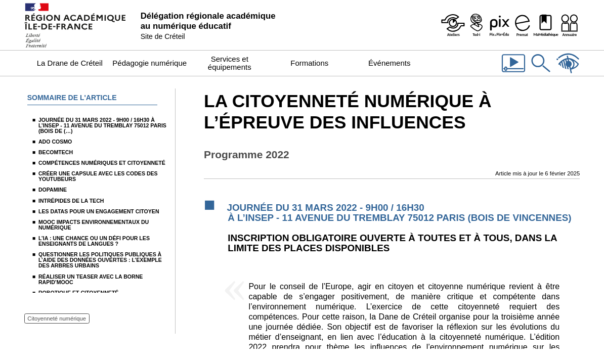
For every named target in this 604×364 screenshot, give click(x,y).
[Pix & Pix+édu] (499, 25)
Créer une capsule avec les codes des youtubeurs (98, 176)
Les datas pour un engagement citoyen (99, 211)
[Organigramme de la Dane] (569, 25)
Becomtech (56, 152)
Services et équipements (230, 63)
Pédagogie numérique (149, 63)
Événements (389, 63)
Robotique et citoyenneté (79, 293)
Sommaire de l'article (72, 98)
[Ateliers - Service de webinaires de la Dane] (453, 25)
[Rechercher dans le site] (541, 73)
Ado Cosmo (55, 142)
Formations (309, 63)
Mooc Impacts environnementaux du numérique (94, 225)
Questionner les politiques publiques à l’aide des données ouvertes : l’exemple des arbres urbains (100, 260)
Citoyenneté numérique (57, 318)
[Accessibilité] (568, 73)
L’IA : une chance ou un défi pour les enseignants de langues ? (94, 241)
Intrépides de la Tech (71, 201)
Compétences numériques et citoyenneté (102, 163)
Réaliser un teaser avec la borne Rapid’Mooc (91, 279)
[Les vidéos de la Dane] (513, 73)
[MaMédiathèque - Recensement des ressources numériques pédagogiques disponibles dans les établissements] (546, 25)
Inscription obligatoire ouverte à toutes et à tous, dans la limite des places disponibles (392, 243)
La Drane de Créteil (70, 63)
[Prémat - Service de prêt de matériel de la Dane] (523, 25)
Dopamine (53, 190)
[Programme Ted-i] (476, 25)
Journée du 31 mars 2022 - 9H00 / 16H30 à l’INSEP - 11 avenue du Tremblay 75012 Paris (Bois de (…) (102, 125)
